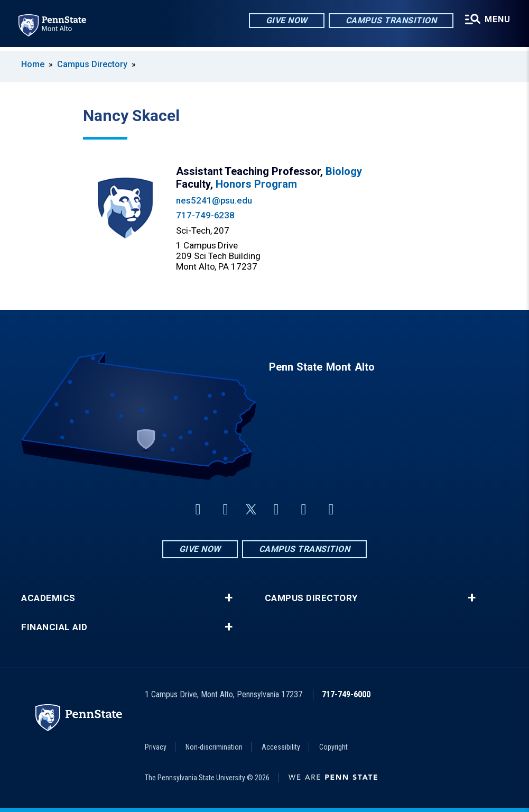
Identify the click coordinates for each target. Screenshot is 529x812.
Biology (344, 171)
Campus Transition (390, 21)
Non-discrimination (214, 747)
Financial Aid (54, 627)
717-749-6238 (205, 215)
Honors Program (256, 184)
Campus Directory (92, 64)
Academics (48, 598)
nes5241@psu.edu (214, 200)
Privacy (156, 747)
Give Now (286, 21)
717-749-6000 (346, 694)
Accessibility (281, 747)
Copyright (333, 747)
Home (33, 64)
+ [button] (229, 598)
